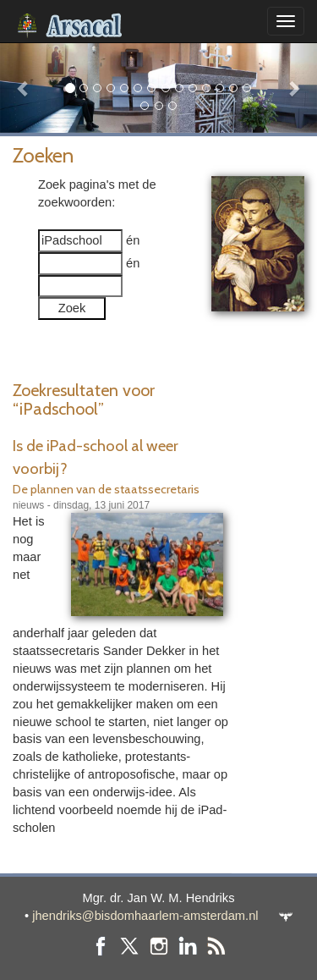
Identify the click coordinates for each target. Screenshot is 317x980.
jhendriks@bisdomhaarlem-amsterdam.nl (145, 916)
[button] (24, 88)
